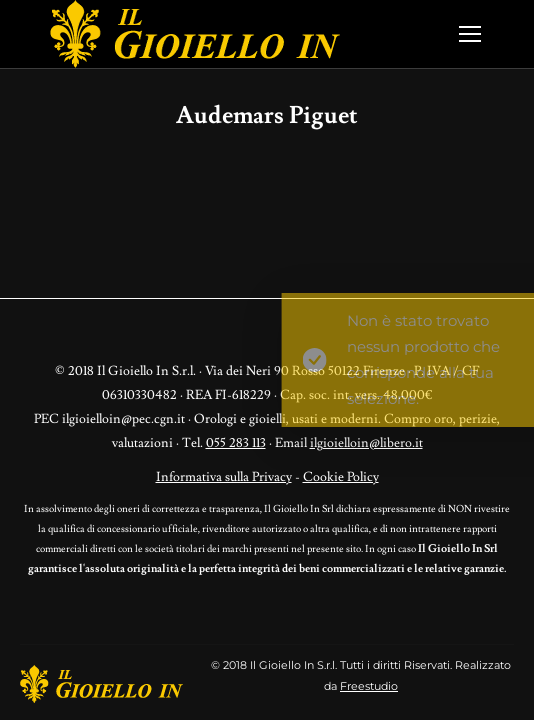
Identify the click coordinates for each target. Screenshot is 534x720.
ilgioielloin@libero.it (366, 443)
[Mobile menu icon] (470, 34)
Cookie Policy (341, 477)
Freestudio (369, 686)
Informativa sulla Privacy (224, 477)
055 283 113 (236, 443)
